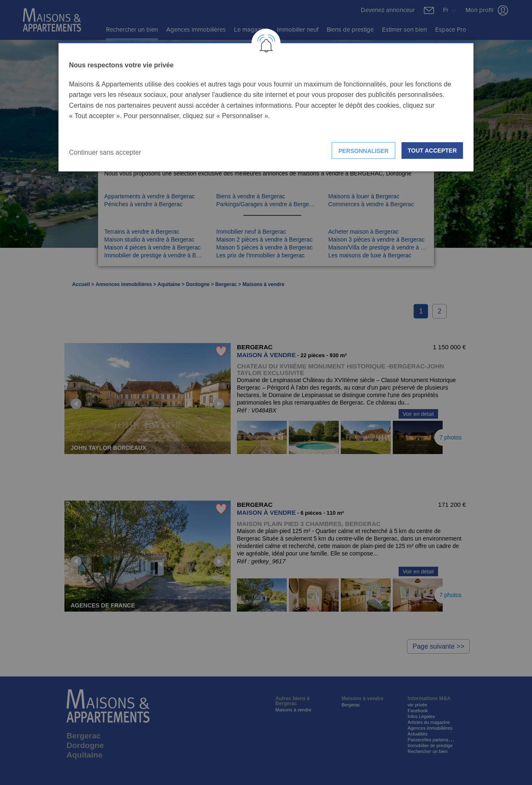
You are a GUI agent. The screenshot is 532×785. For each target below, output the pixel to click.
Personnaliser (363, 151)
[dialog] (266, 107)
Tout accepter (432, 151)
